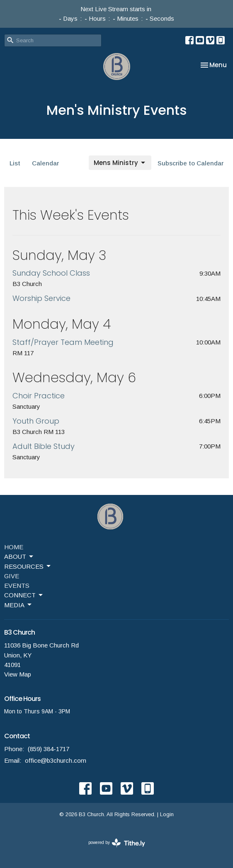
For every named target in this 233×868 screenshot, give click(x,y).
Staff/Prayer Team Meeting (63, 342)
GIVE (12, 576)
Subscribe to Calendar (191, 163)
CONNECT (24, 595)
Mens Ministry (120, 163)
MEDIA (18, 605)
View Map (18, 674)
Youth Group (36, 421)
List (15, 163)
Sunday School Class (51, 273)
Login (167, 814)
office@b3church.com (56, 760)
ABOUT (19, 557)
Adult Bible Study (44, 446)
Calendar (45, 163)
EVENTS (17, 586)
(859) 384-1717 (49, 749)
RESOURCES (28, 566)
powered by (117, 843)
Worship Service (41, 298)
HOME (14, 547)
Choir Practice (39, 396)
